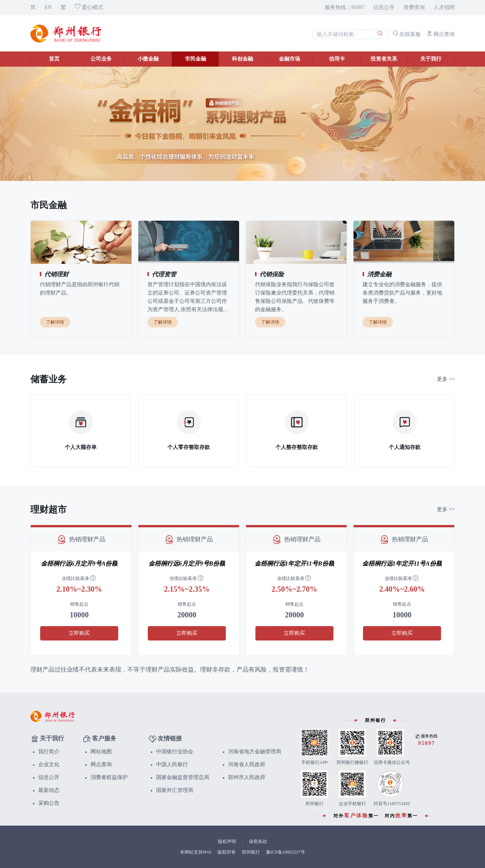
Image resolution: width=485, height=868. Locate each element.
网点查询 (441, 34)
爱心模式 (89, 7)
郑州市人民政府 (247, 777)
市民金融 (196, 59)
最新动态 (49, 790)
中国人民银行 (172, 764)
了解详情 (55, 322)
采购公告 (49, 803)
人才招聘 (444, 7)
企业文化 (49, 764)
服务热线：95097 (345, 7)
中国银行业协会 (175, 752)
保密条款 (258, 842)
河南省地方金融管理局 (255, 752)
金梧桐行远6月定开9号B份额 (187, 563)
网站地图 (101, 752)
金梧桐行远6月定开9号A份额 (79, 563)
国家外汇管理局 (175, 790)
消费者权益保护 (109, 777)
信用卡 (337, 59)
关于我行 (431, 59)
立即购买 (79, 633)
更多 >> (446, 379)
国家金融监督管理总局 (183, 777)
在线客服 (407, 34)
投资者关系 (384, 59)
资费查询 (414, 7)
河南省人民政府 (247, 764)
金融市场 (289, 59)
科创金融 (242, 59)
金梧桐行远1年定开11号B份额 (294, 563)
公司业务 (101, 59)
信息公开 (384, 7)
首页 (54, 59)
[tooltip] (93, 578)
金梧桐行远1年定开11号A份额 (402, 563)
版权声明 (227, 842)
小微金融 (148, 59)
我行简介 (49, 752)
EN (48, 7)
